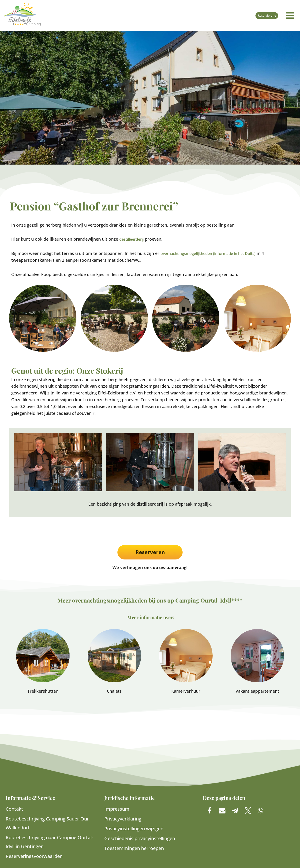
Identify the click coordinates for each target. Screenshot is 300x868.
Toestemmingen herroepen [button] (134, 848)
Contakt (14, 809)
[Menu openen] (290, 15)
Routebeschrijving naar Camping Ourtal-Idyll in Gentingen (49, 842)
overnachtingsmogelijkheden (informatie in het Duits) (214, 253)
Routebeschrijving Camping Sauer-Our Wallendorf (47, 823)
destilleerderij (133, 239)
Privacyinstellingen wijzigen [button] (134, 829)
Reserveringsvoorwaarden (34, 856)
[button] (209, 811)
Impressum (117, 809)
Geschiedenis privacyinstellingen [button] (140, 838)
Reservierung (265, 15)
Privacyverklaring (123, 819)
